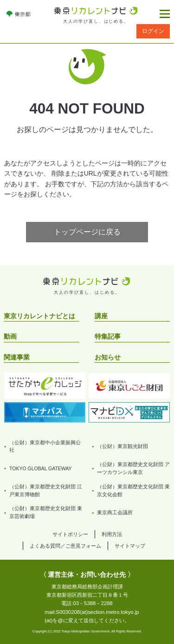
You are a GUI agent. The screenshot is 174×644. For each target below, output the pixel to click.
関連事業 (17, 357)
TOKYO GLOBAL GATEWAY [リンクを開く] (41, 468)
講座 (101, 316)
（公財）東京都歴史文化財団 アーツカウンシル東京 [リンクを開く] (133, 468)
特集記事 (108, 336)
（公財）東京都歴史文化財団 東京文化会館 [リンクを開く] (133, 490)
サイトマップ (130, 546)
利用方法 (112, 534)
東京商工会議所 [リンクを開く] (115, 512)
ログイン (153, 31)
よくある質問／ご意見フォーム (65, 546)
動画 (10, 336)
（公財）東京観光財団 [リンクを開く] (122, 446)
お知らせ (108, 357)
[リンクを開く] (18, 14)
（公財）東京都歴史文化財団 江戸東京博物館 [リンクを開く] (46, 490)
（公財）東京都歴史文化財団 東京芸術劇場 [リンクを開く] (46, 512)
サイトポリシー (70, 534)
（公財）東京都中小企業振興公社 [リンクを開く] (45, 446)
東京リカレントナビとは (39, 316)
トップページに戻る (87, 232)
